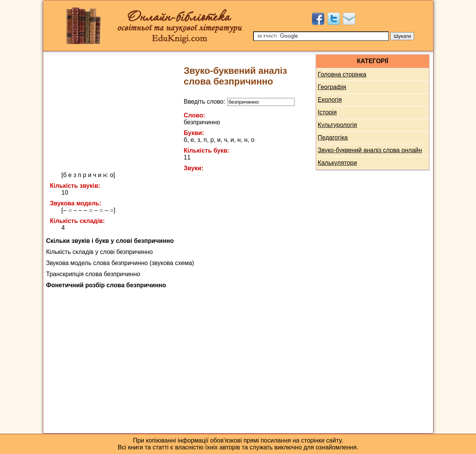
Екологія (330, 100)
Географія (332, 87)
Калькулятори (337, 163)
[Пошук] (321, 36)
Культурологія (337, 125)
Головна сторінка (342, 74)
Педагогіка (333, 138)
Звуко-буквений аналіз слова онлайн (370, 150)
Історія (327, 112)
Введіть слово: (239, 102)
